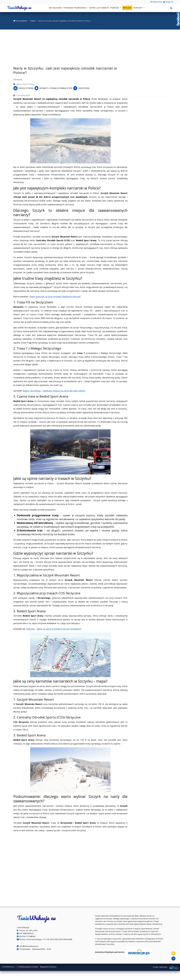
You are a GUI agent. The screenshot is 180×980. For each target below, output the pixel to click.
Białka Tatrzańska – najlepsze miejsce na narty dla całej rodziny (54, 390)
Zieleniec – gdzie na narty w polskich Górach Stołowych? (54, 628)
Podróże (115, 8)
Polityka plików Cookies (28, 966)
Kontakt (138, 8)
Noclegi (127, 8)
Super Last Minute (99, 8)
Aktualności (56, 8)
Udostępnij (18, 80)
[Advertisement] (90, 48)
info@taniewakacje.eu (27, 945)
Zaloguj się (168, 2)
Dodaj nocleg (156, 2)
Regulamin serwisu (48, 966)
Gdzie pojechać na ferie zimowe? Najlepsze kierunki (55, 296)
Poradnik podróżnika (75, 8)
